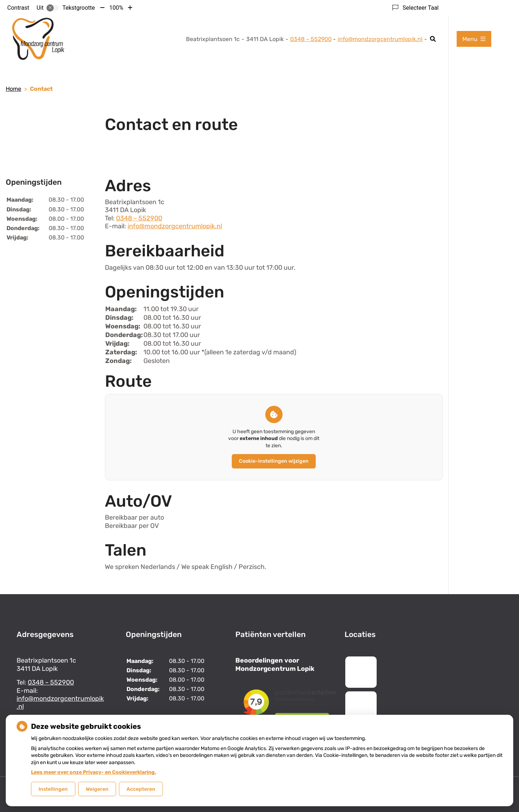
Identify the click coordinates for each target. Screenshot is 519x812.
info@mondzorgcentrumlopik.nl (380, 39)
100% (116, 8)
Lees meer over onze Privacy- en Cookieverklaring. (94, 772)
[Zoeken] (433, 39)
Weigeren (97, 789)
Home (14, 89)
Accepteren (141, 789)
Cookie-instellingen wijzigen (274, 461)
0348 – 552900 (139, 218)
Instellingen (53, 789)
